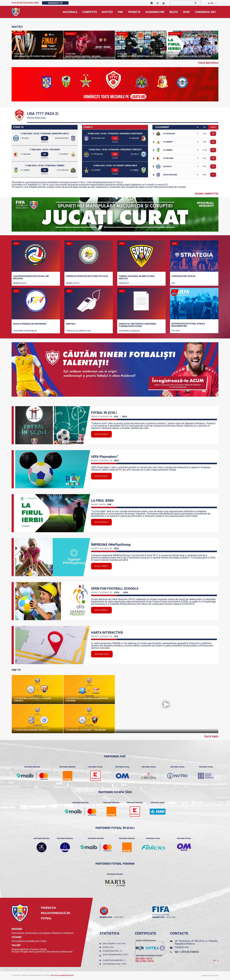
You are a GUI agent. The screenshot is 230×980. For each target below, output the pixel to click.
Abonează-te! (55, 3)
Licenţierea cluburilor (129, 331)
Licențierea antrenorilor (25, 331)
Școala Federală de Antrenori (30, 324)
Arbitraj (71, 324)
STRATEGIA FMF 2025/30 (183, 276)
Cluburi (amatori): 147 (113, 951)
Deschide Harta (102, 654)
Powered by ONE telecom (210, 976)
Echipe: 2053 (109, 947)
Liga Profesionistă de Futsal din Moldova (31, 277)
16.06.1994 (171, 917)
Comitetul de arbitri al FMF (78, 331)
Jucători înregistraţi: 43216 (115, 956)
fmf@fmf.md (182, 947)
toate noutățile (208, 63)
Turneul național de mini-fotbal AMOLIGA (137, 277)
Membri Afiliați (20, 283)
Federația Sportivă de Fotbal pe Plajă (87, 276)
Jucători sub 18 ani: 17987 (115, 964)
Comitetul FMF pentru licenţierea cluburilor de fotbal (137, 325)
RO (211, 3)
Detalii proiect (101, 434)
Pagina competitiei (207, 194)
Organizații (124, 283)
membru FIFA (158, 917)
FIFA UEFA (176, 331)
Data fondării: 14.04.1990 (114, 944)
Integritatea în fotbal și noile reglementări (188, 325)
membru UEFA (106, 917)
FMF (173, 283)
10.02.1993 (119, 917)
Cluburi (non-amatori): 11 (114, 960)
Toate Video (211, 737)
